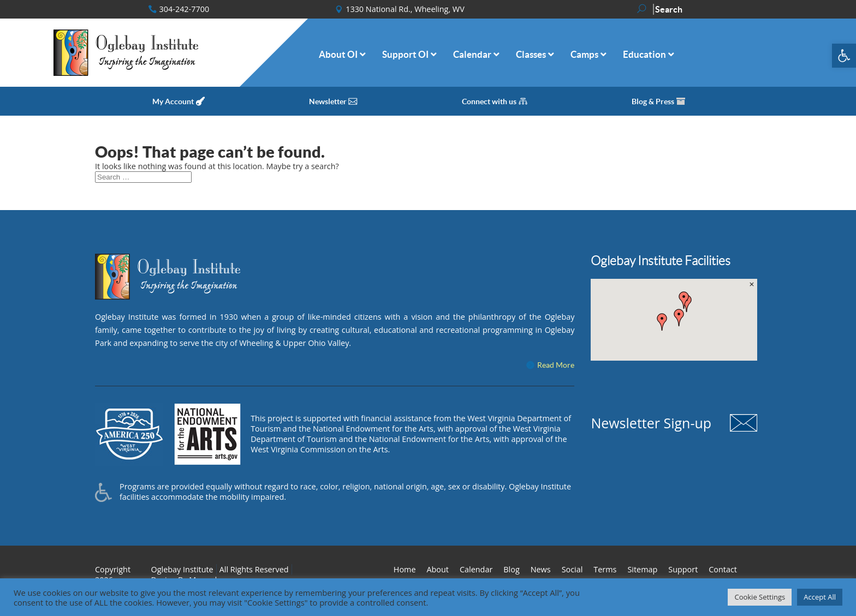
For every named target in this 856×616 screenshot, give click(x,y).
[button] (844, 56)
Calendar (476, 569)
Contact (723, 569)
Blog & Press (653, 101)
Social (572, 569)
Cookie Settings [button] (760, 597)
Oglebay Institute (182, 569)
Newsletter (328, 101)
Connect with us (489, 101)
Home (405, 569)
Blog (511, 569)
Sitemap (642, 569)
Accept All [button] (820, 597)
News (541, 569)
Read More (556, 365)
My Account (173, 101)
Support (683, 569)
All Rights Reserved (254, 569)
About (438, 569)
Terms (605, 569)
